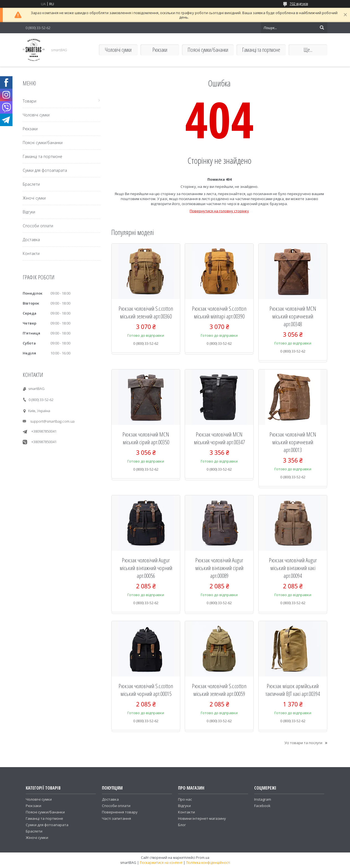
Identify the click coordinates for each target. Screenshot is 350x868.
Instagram (263, 799)
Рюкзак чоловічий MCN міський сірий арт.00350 (146, 438)
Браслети (31, 184)
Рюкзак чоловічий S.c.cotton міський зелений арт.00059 (219, 690)
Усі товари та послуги (303, 743)
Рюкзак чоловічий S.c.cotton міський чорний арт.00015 (146, 690)
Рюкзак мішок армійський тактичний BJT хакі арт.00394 (293, 690)
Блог (182, 825)
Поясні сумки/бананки (208, 50)
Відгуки (29, 212)
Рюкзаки (160, 50)
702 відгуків (299, 4)
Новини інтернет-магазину (202, 818)
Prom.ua (203, 858)
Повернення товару (120, 812)
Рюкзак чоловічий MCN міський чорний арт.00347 (219, 438)
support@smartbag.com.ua (52, 421)
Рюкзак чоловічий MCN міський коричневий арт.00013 (293, 442)
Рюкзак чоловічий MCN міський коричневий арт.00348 (293, 316)
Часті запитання (116, 818)
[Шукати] (322, 28)
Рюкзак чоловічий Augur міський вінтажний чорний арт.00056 (146, 568)
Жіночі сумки (34, 198)
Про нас (185, 799)
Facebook (262, 806)
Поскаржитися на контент (161, 863)
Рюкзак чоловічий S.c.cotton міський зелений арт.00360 (146, 312)
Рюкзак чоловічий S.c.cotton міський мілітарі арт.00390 (219, 312)
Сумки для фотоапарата (45, 170)
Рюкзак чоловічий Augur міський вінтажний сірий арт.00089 (219, 568)
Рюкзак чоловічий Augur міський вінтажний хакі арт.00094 (293, 568)
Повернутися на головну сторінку (219, 211)
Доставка (31, 240)
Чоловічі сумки (118, 50)
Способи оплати (38, 226)
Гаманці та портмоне (261, 50)
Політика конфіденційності (208, 863)
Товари (29, 101)
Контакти (31, 253)
